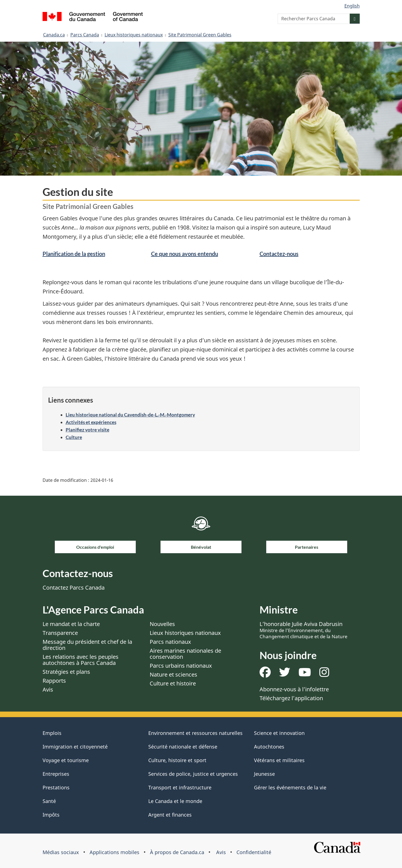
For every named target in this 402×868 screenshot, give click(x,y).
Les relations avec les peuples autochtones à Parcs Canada (81, 660)
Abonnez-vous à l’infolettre (294, 689)
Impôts (51, 815)
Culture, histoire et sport (177, 760)
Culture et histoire (173, 683)
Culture (74, 437)
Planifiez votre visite (87, 430)
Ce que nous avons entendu (185, 254)
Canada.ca (54, 35)
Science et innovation (279, 733)
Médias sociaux (61, 852)
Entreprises (56, 774)
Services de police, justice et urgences (193, 774)
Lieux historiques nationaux (134, 35)
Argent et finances (170, 815)
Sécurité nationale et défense (183, 747)
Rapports (54, 681)
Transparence (60, 633)
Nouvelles (162, 624)
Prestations (56, 787)
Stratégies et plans (66, 672)
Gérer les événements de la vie (290, 787)
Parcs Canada (85, 35)
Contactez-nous (279, 254)
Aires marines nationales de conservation (185, 654)
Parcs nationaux (170, 642)
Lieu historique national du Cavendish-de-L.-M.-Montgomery (130, 415)
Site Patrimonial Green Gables (200, 35)
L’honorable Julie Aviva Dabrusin (304, 630)
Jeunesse (264, 774)
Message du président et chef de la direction (87, 645)
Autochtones (269, 747)
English (352, 6)
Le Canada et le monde (175, 801)
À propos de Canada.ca (177, 852)
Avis (48, 689)
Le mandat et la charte (71, 624)
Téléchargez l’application (291, 698)
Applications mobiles (114, 852)
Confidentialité (254, 852)
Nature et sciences (173, 674)
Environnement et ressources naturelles (195, 733)
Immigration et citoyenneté (75, 747)
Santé (49, 801)
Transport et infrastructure (180, 787)
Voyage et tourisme (66, 760)
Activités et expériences (91, 422)
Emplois (52, 733)
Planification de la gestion (74, 254)
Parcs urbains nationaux (181, 666)
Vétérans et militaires (279, 760)
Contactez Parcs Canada (74, 588)
